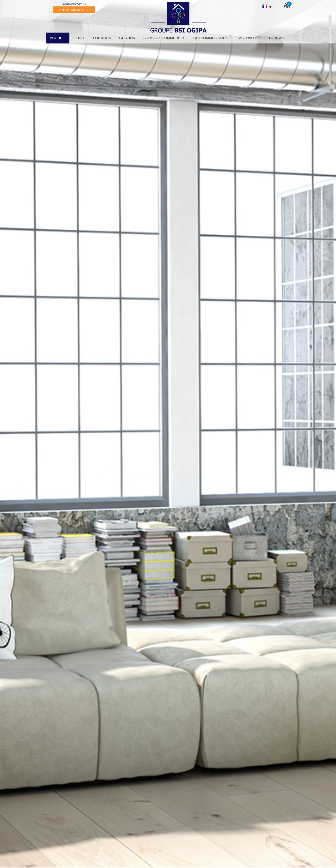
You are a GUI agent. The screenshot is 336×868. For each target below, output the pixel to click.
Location (102, 38)
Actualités (250, 38)
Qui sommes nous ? (212, 38)
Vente (79, 38)
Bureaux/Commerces (164, 38)
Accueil (58, 38)
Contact (278, 38)
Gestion (127, 38)
